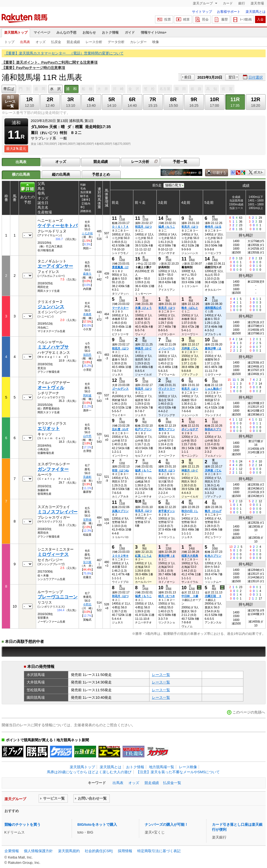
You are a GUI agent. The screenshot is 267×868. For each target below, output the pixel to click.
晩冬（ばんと (190, 308)
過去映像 (200, 588)
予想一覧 (180, 162)
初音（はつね (120, 470)
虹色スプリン (213, 556)
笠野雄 (87, 520)
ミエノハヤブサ (53, 347)
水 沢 (55, 89)
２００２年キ (120, 556)
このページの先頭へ (249, 712)
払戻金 (56, 42)
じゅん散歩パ (213, 389)
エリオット (49, 428)
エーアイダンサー (55, 266)
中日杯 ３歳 (190, 596)
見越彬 (87, 477)
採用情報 (125, 851)
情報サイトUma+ (154, 33)
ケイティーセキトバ (58, 226)
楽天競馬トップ (16, 33)
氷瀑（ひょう (143, 308)
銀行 (242, 3)
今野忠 (87, 604)
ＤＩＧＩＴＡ (120, 227)
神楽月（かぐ (143, 348)
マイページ (42, 33)
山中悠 (87, 436)
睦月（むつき (167, 596)
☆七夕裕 (87, 233)
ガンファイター (53, 469)
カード (228, 3)
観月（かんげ (213, 511)
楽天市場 (257, 3)
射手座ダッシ (167, 511)
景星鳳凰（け (120, 267)
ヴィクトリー (167, 389)
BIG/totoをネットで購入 (97, 825)
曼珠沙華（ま (213, 348)
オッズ (41, 42)
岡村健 (87, 395)
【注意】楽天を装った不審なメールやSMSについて (178, 772)
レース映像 (188, 767)
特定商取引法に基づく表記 (159, 851)
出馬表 (25, 42)
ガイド (130, 33)
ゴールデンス (120, 389)
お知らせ (89, 33)
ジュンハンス (51, 307)
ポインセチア (190, 429)
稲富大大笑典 (190, 556)
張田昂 (87, 355)
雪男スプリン (167, 429)
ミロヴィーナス (53, 554)
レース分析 (94, 42)
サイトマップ (202, 12)
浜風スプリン (120, 511)
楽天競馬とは (256, 12)
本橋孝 (87, 314)
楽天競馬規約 (69, 851)
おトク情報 (110, 33)
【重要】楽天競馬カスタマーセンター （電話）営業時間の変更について (64, 53)
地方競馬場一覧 (162, 767)
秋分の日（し (190, 511)
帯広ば (9, 89)
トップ (9, 42)
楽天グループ (203, 3)
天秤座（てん (190, 348)
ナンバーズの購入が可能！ (166, 825)
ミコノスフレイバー (58, 512)
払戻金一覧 (172, 783)
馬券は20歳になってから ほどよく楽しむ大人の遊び (89, 772)
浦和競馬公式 (213, 308)
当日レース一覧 (10, 102)
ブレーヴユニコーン (58, 597)
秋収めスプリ (213, 429)
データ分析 (116, 42)
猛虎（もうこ (167, 227)
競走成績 (73, 42)
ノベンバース (167, 348)
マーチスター (120, 308)
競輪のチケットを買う (23, 825)
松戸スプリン (143, 429)
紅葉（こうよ (143, 556)
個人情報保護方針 (38, 851)
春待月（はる (213, 227)
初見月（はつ (190, 227)
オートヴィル (51, 388)
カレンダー (138, 42)
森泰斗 (87, 274)
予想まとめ (101, 174)
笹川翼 (87, 562)
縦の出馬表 (61, 174)
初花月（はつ (143, 227)
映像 (156, 42)
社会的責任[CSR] (99, 851)
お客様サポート (229, 12)
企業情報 (12, 851)
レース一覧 (161, 675)
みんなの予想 (66, 33)
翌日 (232, 77)
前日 (188, 77)
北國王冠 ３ (213, 596)
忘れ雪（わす (120, 429)
